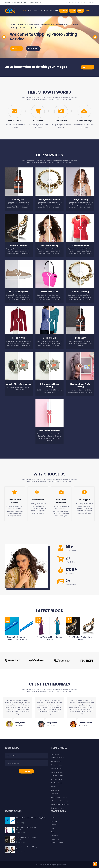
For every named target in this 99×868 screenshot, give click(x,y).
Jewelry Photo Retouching (59, 797)
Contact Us (54, 835)
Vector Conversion (57, 779)
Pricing (52, 10)
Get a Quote (17, 49)
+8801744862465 (36, 2)
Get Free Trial (33, 49)
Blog (57, 10)
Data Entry (54, 794)
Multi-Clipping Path (57, 776)
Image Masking (56, 761)
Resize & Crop (55, 786)
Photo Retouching (57, 769)
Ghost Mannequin (57, 772)
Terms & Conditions (57, 843)
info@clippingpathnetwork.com (15, 2)
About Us (30, 10)
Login (91, 2)
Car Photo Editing (56, 783)
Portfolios (45, 10)
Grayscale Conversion (58, 808)
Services (37, 10)
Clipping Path (55, 754)
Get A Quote (64, 11)
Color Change (55, 790)
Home (25, 10)
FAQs (53, 828)
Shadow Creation (56, 765)
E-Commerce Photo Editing (59, 801)
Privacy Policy (55, 839)
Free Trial (73, 11)
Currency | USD (89, 10)
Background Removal (58, 758)
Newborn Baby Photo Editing (60, 804)
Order (81, 11)
